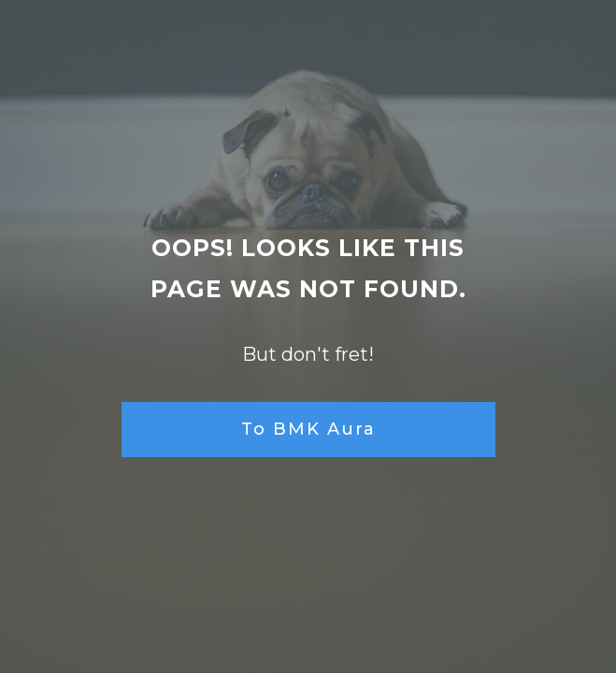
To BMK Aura (308, 429)
